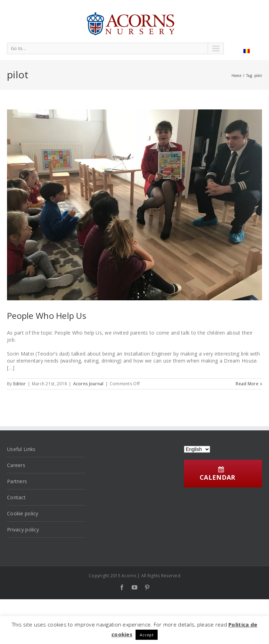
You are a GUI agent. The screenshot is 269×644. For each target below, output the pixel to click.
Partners (17, 481)
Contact (16, 497)
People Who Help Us (47, 316)
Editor (20, 384)
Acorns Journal (88, 384)
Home (236, 76)
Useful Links (21, 449)
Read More (247, 384)
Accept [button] (147, 635)
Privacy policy (23, 529)
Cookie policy (23, 513)
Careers (16, 465)
